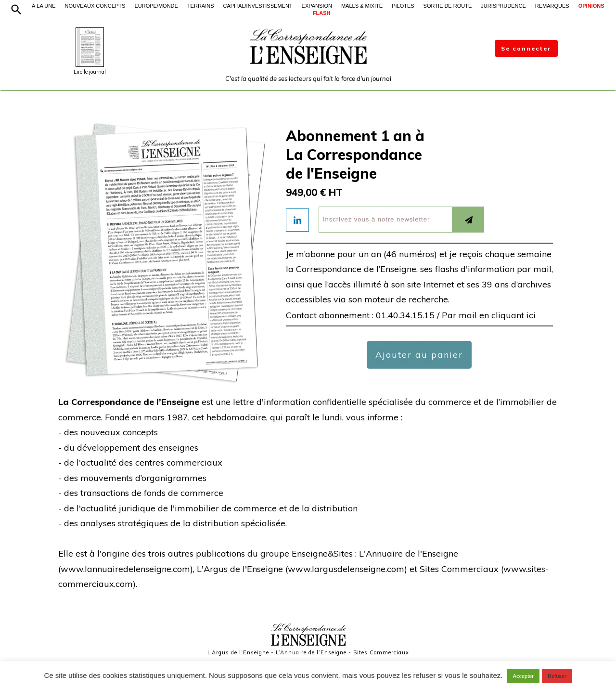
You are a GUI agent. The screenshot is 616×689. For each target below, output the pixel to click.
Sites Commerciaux (381, 652)
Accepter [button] (523, 676)
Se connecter (526, 48)
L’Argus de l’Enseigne (238, 652)
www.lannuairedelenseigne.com (125, 569)
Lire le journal (90, 72)
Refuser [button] (557, 676)
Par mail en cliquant (489, 315)
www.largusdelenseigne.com (346, 569)
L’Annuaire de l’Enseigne (311, 652)
